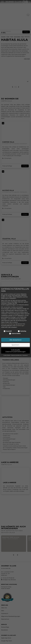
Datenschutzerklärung (8, 324)
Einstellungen (20, 326)
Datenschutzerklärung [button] (16, 355)
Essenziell (8, 331)
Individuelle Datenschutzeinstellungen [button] (16, 351)
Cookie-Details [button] (7, 355)
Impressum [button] (25, 355)
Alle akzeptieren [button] (15, 340)
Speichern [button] (15, 345)
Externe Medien (15, 334)
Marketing (22, 331)
